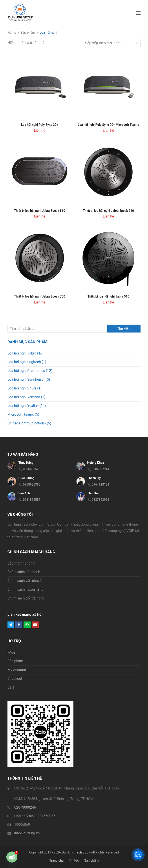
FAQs (12, 652)
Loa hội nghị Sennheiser (26, 379)
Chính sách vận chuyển (25, 581)
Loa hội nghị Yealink (23, 406)
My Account (17, 670)
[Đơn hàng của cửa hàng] (112, 43)
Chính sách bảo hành (24, 572)
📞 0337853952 (98, 500)
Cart (11, 687)
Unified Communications (27, 423)
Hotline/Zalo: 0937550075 (35, 816)
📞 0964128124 (98, 484)
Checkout (15, 679)
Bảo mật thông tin (21, 563)
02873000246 (25, 807)
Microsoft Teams (21, 414)
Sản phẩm (15, 661)
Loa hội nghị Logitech (24, 362)
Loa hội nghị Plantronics (26, 371)
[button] (138, 13)
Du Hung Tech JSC (75, 852)
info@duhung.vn (27, 833)
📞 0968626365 (29, 484)
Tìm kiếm (124, 329)
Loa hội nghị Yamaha (24, 397)
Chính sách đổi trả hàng (26, 598)
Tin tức (74, 861)
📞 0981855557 (29, 500)
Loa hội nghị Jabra (22, 353)
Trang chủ (56, 861)
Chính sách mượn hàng (26, 589)
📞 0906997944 (98, 469)
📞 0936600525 (29, 469)
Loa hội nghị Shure (22, 388)
